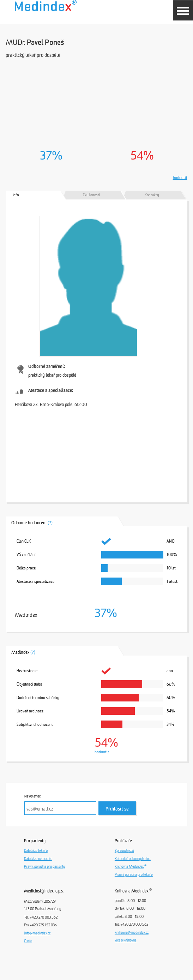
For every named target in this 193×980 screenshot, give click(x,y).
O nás (28, 941)
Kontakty (152, 195)
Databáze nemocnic (38, 859)
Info (16, 195)
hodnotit (180, 178)
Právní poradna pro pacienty (44, 867)
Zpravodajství (124, 851)
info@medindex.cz (37, 933)
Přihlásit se (117, 809)
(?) (50, 523)
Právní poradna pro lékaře (134, 875)
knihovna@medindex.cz (132, 933)
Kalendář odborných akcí (133, 859)
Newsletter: (33, 796)
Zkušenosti (91, 195)
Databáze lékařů (36, 851)
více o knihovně (126, 940)
